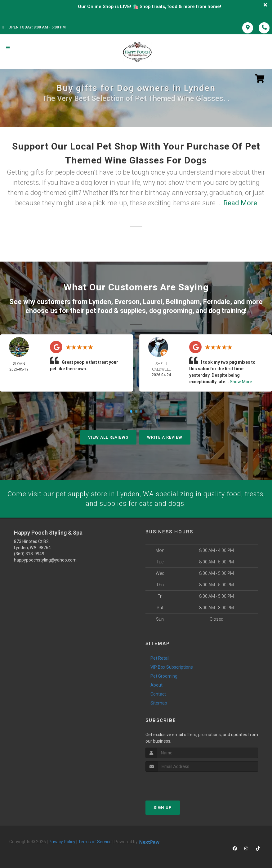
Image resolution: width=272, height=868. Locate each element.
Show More (241, 381)
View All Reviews (108, 437)
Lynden (100, 301)
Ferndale (217, 301)
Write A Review (165, 437)
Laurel (153, 301)
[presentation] (178, 783)
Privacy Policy (62, 842)
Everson (127, 301)
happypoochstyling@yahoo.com (45, 560)
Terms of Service (95, 842)
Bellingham (183, 301)
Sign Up (163, 807)
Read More (240, 203)
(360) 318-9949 (29, 554)
